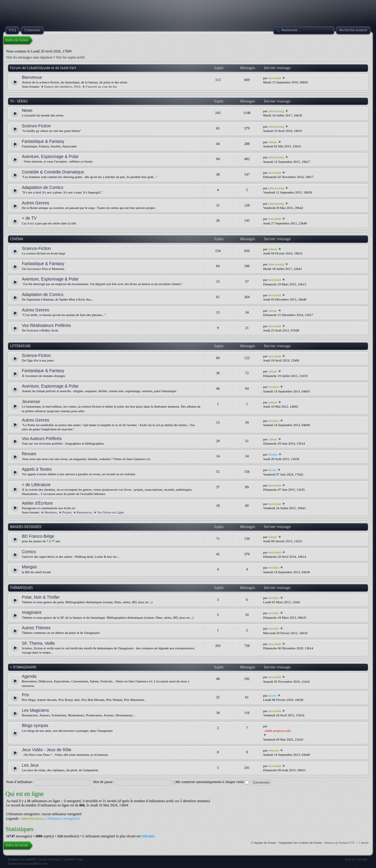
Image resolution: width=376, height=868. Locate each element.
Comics (29, 552)
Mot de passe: (103, 782)
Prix (25, 695)
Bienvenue (32, 77)
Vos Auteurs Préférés (42, 439)
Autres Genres (35, 203)
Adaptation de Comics (43, 187)
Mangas (29, 567)
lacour (272, 470)
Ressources (84, 512)
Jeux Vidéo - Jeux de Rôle (47, 750)
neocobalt (275, 78)
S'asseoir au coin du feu (101, 86)
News (27, 110)
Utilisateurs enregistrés (63, 819)
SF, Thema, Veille (38, 643)
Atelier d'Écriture (37, 503)
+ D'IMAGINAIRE (23, 667)
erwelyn (274, 387)
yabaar (273, 142)
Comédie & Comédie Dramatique (53, 172)
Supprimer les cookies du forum (300, 843)
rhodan (273, 454)
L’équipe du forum (264, 843)
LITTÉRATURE (20, 346)
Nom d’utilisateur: (19, 782)
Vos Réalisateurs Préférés (46, 325)
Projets (67, 512)
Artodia (362, 859)
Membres (51, 512)
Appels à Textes (37, 469)
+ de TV (29, 218)
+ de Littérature (36, 485)
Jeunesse (31, 402)
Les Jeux (30, 765)
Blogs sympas (35, 725)
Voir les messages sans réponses (29, 57)
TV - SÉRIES (19, 101)
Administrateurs (32, 819)
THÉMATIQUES (21, 588)
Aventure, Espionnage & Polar (50, 156)
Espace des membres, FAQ (62, 86)
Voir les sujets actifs (70, 57)
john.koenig (276, 111)
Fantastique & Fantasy (43, 141)
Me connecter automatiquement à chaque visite (212, 782)
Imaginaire (32, 612)
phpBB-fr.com (38, 863)
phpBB (30, 859)
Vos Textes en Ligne (111, 512)
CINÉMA (17, 239)
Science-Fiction (36, 126)
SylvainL (148, 836)
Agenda (29, 676)
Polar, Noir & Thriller (41, 597)
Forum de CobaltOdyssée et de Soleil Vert (43, 68)
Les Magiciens (35, 710)
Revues (29, 454)
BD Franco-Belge (38, 536)
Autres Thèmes (36, 628)
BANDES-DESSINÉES (26, 527)
